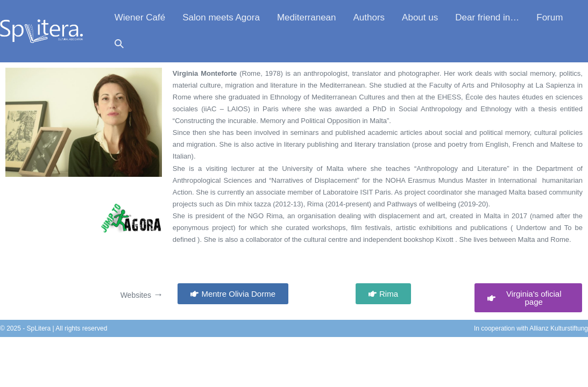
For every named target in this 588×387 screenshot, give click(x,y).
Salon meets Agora (221, 17)
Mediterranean (307, 17)
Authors (369, 17)
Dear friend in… (487, 17)
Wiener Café (140, 17)
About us (420, 17)
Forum (550, 17)
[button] (119, 44)
